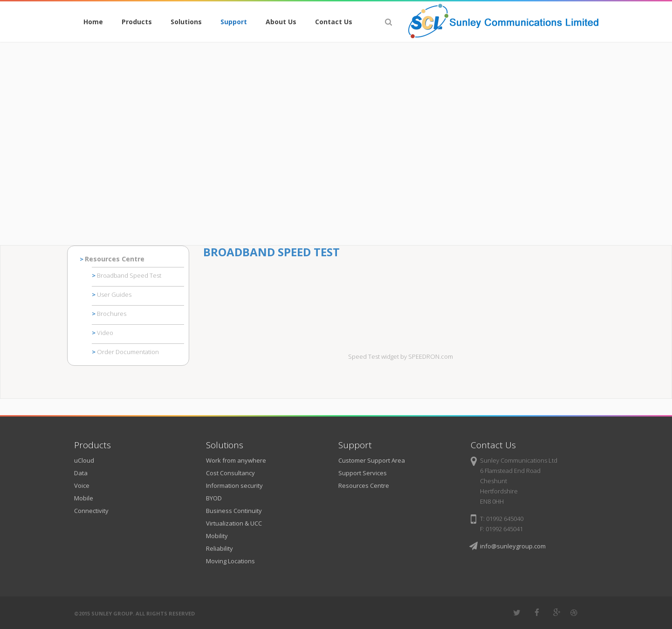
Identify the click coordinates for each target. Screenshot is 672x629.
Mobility (217, 536)
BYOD (214, 498)
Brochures (112, 314)
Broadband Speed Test (129, 275)
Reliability (219, 548)
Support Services (363, 473)
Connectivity (91, 511)
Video (105, 333)
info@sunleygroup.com (513, 546)
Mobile (84, 498)
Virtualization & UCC (234, 523)
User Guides (114, 294)
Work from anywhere (236, 460)
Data (81, 473)
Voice (82, 485)
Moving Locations (230, 561)
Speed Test (364, 356)
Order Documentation (128, 352)
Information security (234, 485)
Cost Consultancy (230, 473)
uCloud (84, 460)
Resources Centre (115, 259)
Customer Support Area (372, 460)
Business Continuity (234, 511)
